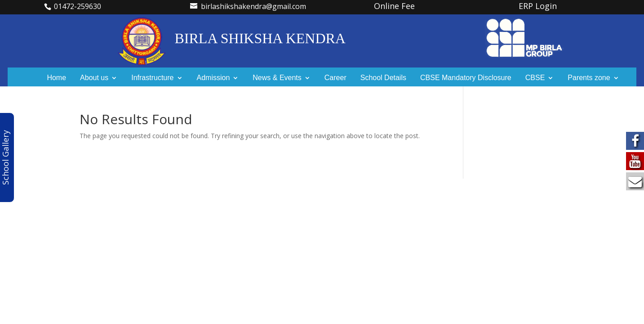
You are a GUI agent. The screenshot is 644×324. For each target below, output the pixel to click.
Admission (213, 78)
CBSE (535, 78)
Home (56, 78)
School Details (383, 78)
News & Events (277, 78)
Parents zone (589, 78)
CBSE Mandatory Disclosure (466, 78)
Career (335, 78)
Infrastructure (152, 78)
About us (94, 78)
